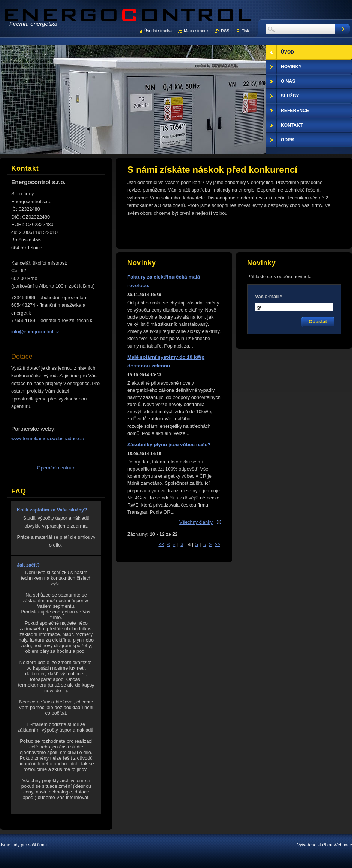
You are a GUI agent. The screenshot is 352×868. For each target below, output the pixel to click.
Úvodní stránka (158, 31)
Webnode (343, 845)
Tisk (245, 31)
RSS (225, 31)
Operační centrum (56, 468)
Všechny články (196, 522)
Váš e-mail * (268, 296)
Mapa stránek (196, 31)
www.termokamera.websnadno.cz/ (48, 438)
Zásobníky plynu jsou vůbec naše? (169, 444)
